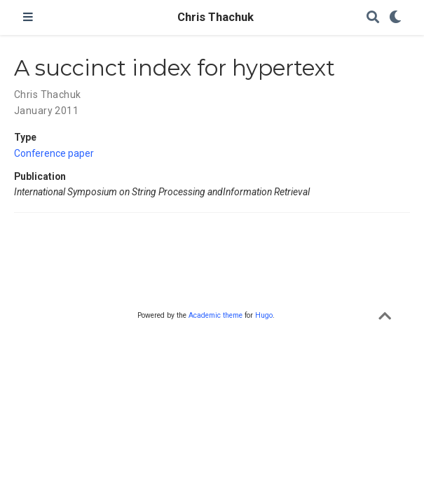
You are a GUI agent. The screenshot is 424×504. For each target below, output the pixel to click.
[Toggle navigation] (28, 17)
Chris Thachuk (212, 17)
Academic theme (216, 315)
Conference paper (54, 153)
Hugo (264, 315)
